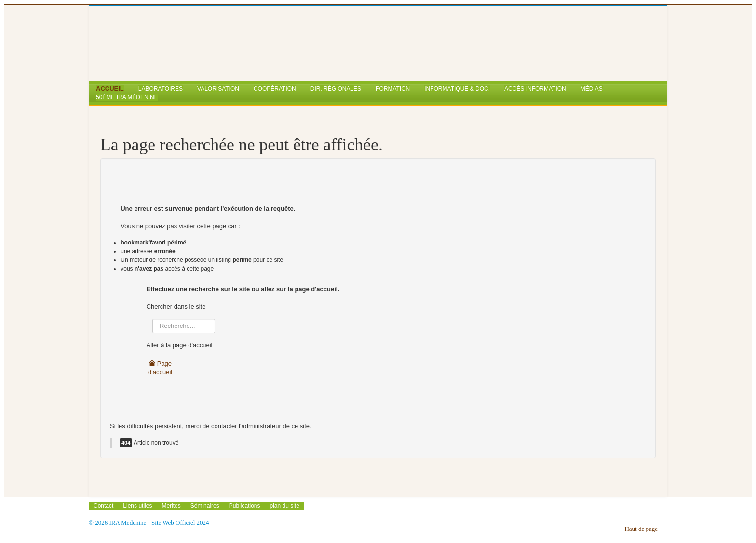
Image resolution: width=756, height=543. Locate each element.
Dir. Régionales (336, 89)
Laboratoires (161, 89)
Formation (393, 89)
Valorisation (218, 89)
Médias (592, 89)
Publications (245, 506)
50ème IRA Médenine (127, 97)
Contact (103, 506)
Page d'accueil (160, 368)
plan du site (285, 506)
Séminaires (205, 506)
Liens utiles (137, 506)
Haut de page (641, 529)
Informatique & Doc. (457, 89)
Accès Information (535, 89)
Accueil (110, 88)
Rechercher (151, 327)
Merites (171, 506)
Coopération (275, 89)
